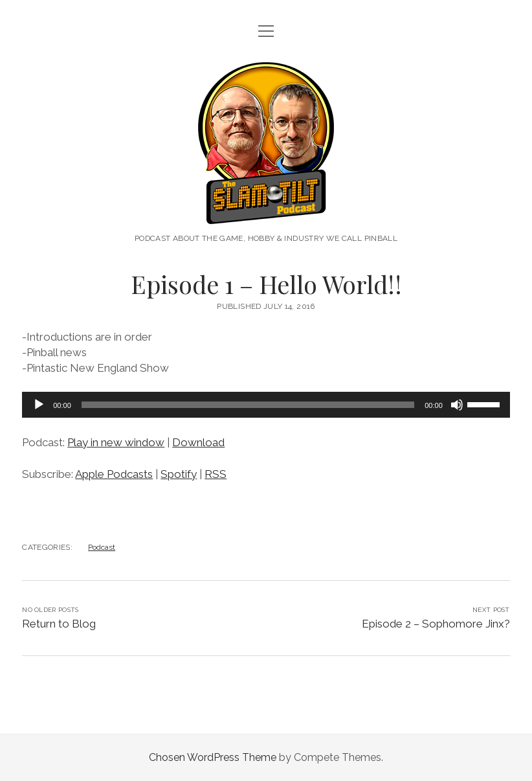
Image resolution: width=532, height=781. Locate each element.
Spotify (179, 474)
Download (198, 442)
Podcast (102, 547)
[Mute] (457, 405)
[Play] (39, 405)
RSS (216, 474)
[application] (266, 405)
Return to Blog (59, 624)
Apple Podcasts (114, 474)
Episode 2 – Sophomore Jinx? (436, 624)
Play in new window (116, 442)
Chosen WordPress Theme (213, 757)
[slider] (248, 405)
